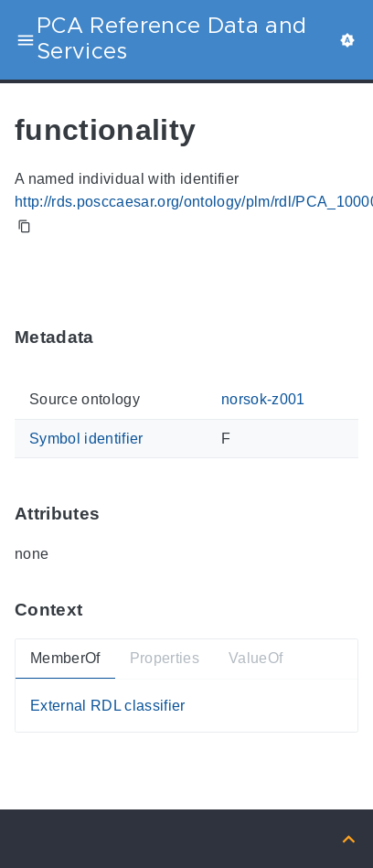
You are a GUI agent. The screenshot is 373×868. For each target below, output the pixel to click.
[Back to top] (349, 838)
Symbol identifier (86, 439)
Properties (165, 658)
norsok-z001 (263, 399)
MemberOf (65, 658)
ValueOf (256, 658)
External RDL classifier (108, 706)
